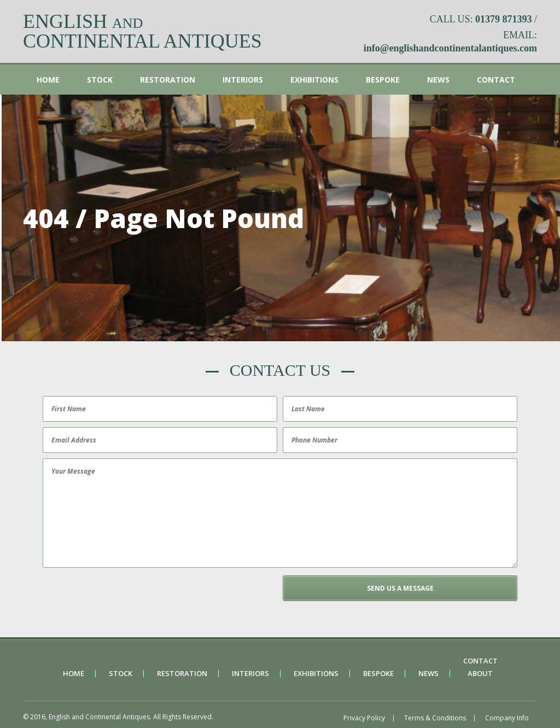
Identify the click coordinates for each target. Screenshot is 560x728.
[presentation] (123, 597)
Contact (496, 80)
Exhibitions (314, 80)
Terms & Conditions (435, 718)
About (480, 674)
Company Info (507, 718)
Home (48, 80)
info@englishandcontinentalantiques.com (450, 48)
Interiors (243, 80)
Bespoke (383, 80)
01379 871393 (504, 19)
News (438, 80)
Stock (100, 80)
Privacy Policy (364, 718)
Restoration (168, 80)
